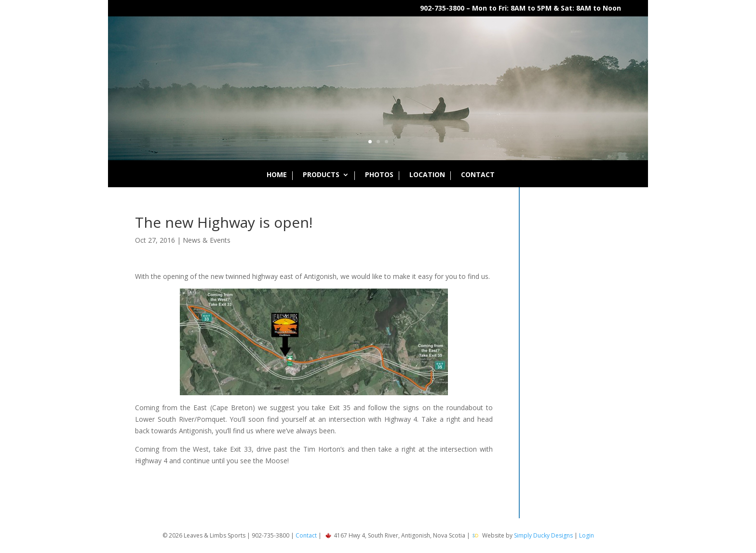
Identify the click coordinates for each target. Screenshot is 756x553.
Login (587, 535)
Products (321, 175)
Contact (478, 175)
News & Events (207, 240)
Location (427, 175)
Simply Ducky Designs (543, 535)
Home (277, 175)
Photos (379, 175)
